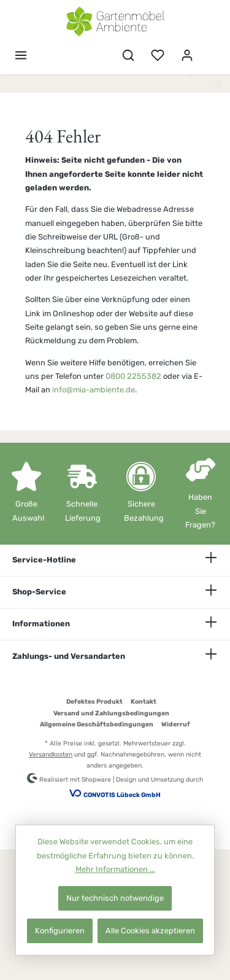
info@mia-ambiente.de (94, 390)
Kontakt (144, 702)
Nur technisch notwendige (115, 898)
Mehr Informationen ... (115, 869)
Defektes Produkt (94, 702)
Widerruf (176, 724)
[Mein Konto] (187, 56)
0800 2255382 (133, 376)
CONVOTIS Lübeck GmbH (122, 795)
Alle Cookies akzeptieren (150, 931)
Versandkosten (51, 754)
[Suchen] (128, 56)
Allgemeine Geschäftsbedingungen (97, 724)
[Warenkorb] (210, 50)
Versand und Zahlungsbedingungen (111, 713)
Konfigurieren (60, 931)
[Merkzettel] (158, 56)
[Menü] (21, 56)
